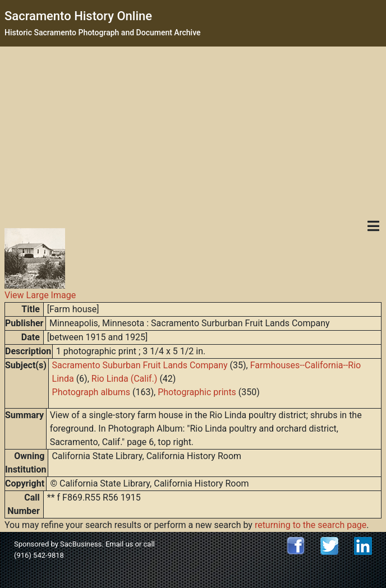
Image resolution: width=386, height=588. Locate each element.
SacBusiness (81, 544)
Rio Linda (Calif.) (125, 379)
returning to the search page (311, 525)
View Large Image (40, 295)
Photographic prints (197, 392)
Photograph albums (91, 392)
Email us (119, 544)
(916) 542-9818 (39, 555)
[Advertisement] (193, 131)
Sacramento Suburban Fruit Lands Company (140, 365)
